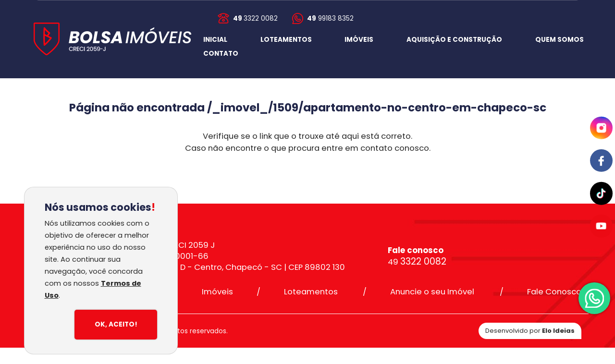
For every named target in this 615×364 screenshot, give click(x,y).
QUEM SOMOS (560, 40)
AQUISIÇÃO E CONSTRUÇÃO (454, 40)
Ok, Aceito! (116, 324)
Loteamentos (311, 292)
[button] (221, 54)
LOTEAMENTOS (286, 40)
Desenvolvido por (530, 331)
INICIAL (215, 40)
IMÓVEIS (359, 40)
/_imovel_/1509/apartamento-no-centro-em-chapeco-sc (377, 108)
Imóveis (217, 292)
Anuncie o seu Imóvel (432, 292)
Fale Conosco (554, 292)
